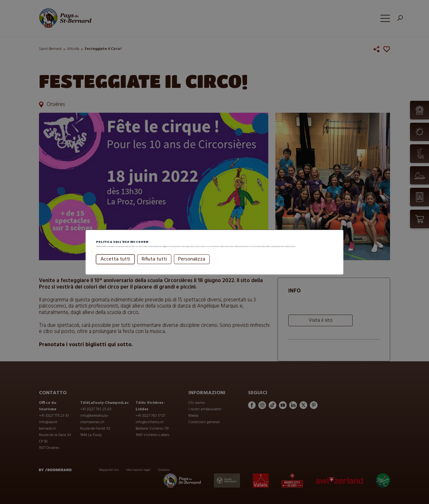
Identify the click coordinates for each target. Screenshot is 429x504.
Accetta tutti (115, 267)
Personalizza (192, 267)
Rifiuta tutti (154, 267)
